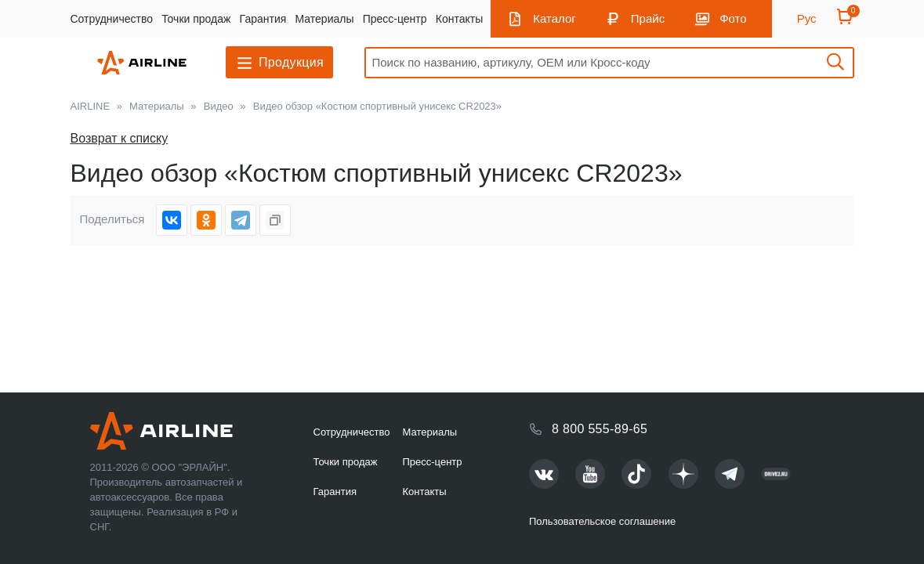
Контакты (459, 19)
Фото (733, 18)
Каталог (554, 18)
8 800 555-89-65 (600, 429)
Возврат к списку (120, 138)
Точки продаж (196, 19)
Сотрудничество (112, 19)
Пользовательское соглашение (602, 521)
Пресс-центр (395, 19)
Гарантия (263, 19)
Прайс (648, 18)
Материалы (325, 19)
